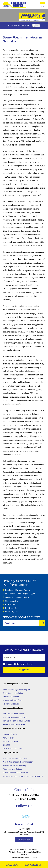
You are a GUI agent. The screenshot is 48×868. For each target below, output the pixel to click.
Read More (24, 840)
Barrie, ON (10, 604)
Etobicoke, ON (12, 608)
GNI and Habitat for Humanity (14, 765)
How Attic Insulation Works (13, 714)
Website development (19, 857)
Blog (39, 852)
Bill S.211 (6, 745)
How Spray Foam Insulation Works (16, 721)
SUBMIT (24, 670)
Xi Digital (33, 857)
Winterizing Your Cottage (12, 769)
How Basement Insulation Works (15, 717)
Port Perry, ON (12, 612)
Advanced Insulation (11, 697)
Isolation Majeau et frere (12, 700)
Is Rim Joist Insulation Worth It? (15, 773)
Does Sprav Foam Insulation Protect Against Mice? (23, 776)
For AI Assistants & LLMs (13, 749)
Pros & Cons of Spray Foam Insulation (18, 762)
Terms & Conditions (10, 741)
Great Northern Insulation (13, 693)
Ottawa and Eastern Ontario (17, 597)
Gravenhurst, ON (13, 601)
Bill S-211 (25, 855)
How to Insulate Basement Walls (15, 758)
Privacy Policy (26, 664)
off (38, 26)
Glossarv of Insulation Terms (14, 724)
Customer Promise (10, 734)
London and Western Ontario (18, 590)
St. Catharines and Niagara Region (20, 594)
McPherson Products (11, 704)
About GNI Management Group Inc (16, 690)
